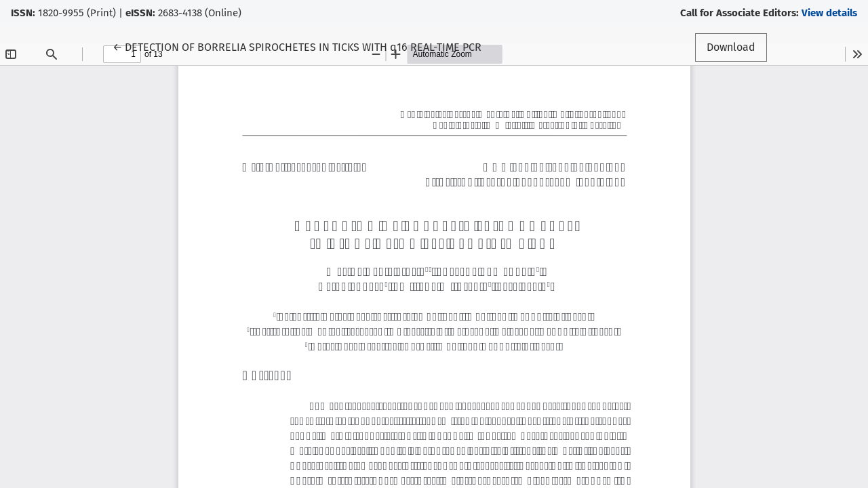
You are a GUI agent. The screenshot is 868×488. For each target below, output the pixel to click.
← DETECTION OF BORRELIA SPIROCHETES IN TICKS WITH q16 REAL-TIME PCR (297, 46)
